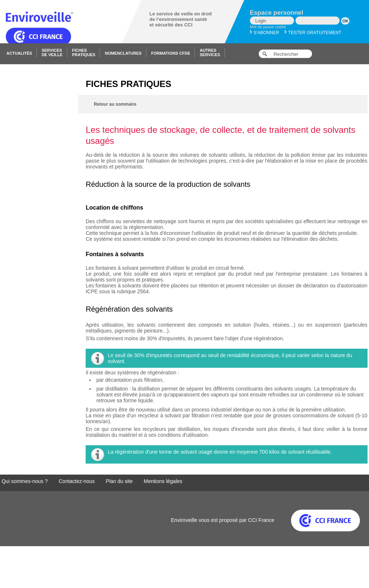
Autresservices (210, 52)
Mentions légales (163, 481)
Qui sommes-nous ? (24, 481)
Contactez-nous (77, 481)
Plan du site (119, 481)
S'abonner (265, 33)
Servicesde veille (52, 52)
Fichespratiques (84, 52)
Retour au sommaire (115, 104)
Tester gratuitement (313, 33)
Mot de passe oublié (268, 27)
